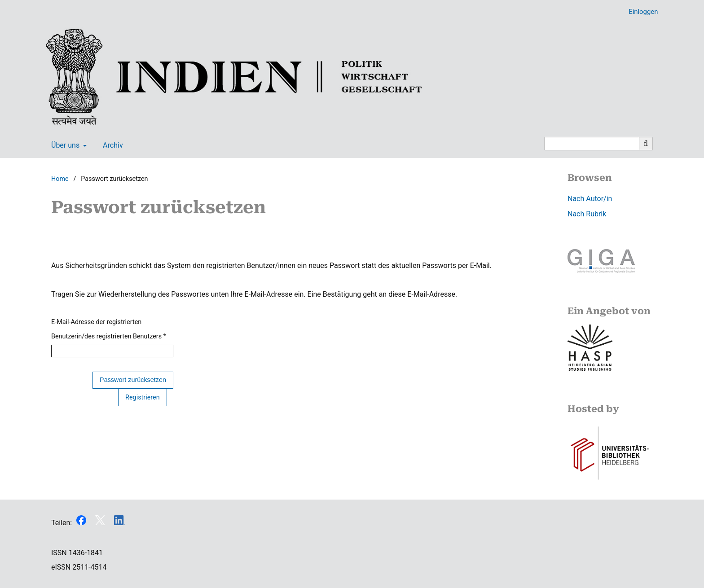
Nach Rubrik (587, 214)
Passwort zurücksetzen (133, 380)
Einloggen (640, 12)
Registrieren (143, 397)
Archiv (111, 145)
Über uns (64, 145)
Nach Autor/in (590, 199)
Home (60, 179)
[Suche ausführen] (646, 144)
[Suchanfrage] (592, 144)
